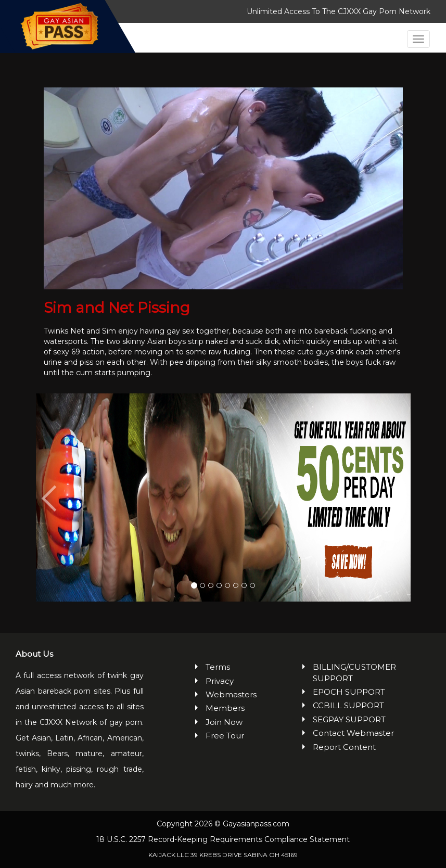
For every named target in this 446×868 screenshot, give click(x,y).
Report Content (344, 747)
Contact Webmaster (353, 733)
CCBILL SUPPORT (348, 705)
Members (225, 708)
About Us (34, 654)
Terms (218, 667)
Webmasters (228, 694)
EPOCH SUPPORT (349, 692)
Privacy (220, 681)
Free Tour (225, 736)
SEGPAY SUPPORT (349, 719)
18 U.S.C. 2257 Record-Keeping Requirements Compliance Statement (223, 839)
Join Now (224, 722)
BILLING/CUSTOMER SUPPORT (354, 672)
